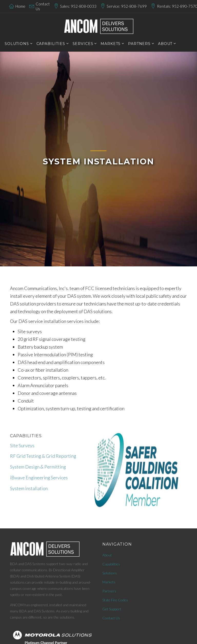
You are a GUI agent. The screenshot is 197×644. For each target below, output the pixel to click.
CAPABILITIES (51, 44)
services (83, 44)
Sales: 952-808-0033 (78, 6)
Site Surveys (22, 445)
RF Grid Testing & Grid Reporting (43, 456)
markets (111, 44)
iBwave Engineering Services (39, 478)
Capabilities (111, 564)
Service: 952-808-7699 (127, 6)
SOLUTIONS (17, 44)
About (165, 44)
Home (20, 6)
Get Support (112, 609)
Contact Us (43, 6)
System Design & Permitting (38, 467)
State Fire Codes (115, 600)
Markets (109, 582)
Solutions (110, 573)
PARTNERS (139, 44)
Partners (109, 591)
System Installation (29, 488)
